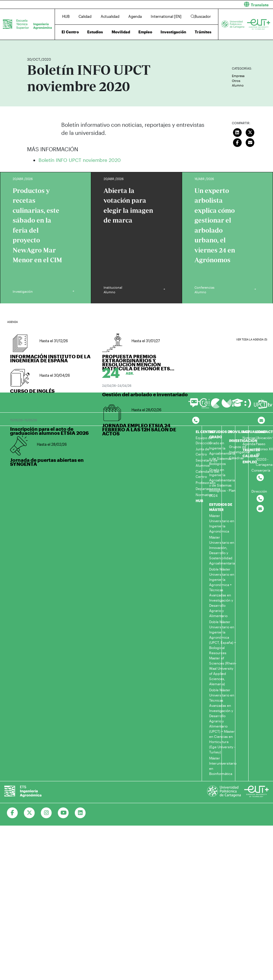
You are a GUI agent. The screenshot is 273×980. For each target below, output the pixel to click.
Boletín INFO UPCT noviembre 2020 (80, 160)
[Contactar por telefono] (196, 421)
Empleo (145, 32)
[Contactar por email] (260, 509)
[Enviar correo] (250, 142)
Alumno (238, 85)
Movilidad (121, 32)
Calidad (85, 16)
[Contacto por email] (261, 421)
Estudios (95, 32)
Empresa (238, 76)
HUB (66, 16)
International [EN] (166, 16)
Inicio (32, 42)
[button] (207, 4)
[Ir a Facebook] (13, 813)
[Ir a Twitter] (29, 813)
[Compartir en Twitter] (250, 132)
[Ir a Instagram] (46, 813)
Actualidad (110, 16)
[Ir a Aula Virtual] (237, 405)
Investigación (173, 32)
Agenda (135, 16)
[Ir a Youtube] (63, 813)
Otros (236, 81)
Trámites (203, 32)
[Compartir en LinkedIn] (237, 132)
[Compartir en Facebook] (237, 142)
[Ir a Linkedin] (80, 813)
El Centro (70, 32)
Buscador (201, 16)
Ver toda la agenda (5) (252, 339)
